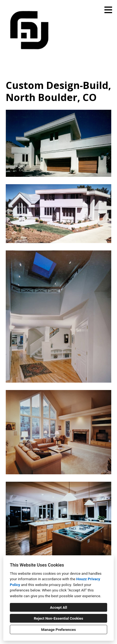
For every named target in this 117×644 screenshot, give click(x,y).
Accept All (59, 607)
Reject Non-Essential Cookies (59, 618)
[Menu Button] (108, 10)
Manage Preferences (59, 629)
